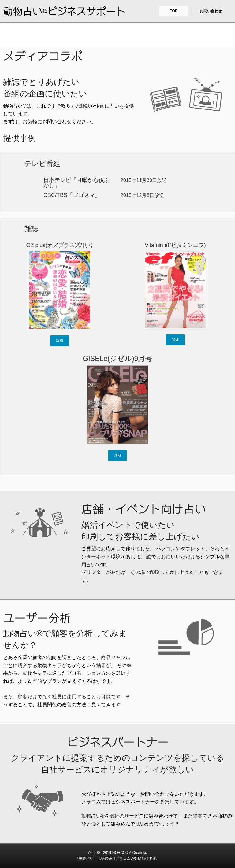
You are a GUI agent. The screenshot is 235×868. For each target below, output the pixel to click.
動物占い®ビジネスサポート (64, 11)
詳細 (60, 341)
